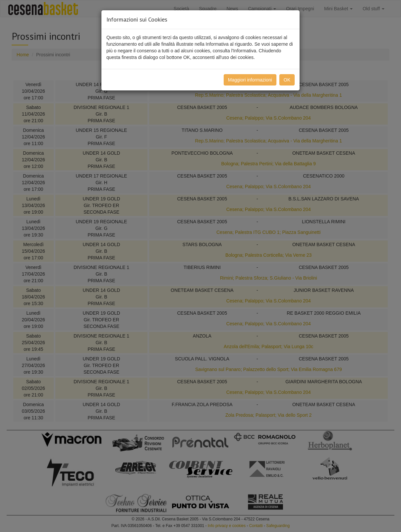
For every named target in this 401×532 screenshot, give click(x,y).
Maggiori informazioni (250, 80)
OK (287, 80)
